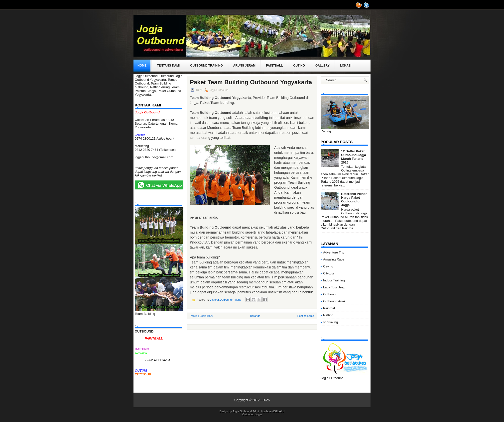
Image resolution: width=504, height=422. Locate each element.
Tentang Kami (168, 66)
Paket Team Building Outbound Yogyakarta (251, 82)
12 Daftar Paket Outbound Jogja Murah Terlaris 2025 (354, 157)
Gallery (322, 66)
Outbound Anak (334, 301)
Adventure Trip (334, 252)
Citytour (214, 300)
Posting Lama (306, 316)
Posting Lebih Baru (201, 316)
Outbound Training (206, 66)
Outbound (226, 300)
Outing (299, 66)
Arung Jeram (244, 66)
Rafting (237, 300)
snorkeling (330, 322)
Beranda (255, 316)
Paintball (274, 66)
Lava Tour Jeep (334, 287)
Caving (328, 266)
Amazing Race (334, 259)
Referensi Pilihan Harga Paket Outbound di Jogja (354, 199)
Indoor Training (334, 280)
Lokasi (346, 66)
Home (142, 66)
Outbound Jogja (252, 414)
